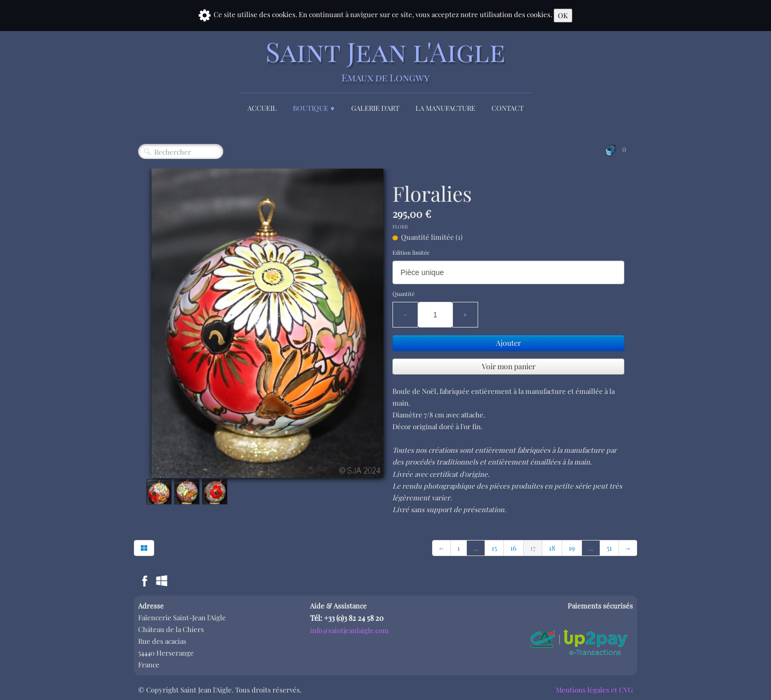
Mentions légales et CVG (594, 690)
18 (552, 548)
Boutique (314, 108)
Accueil (262, 108)
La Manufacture (445, 108)
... (476, 548)
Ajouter (508, 343)
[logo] (385, 60)
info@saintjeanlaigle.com (349, 630)
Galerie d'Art (375, 108)
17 (533, 548)
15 (494, 548)
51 (609, 548)
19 (572, 548)
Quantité (403, 294)
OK (563, 15)
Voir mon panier (509, 366)
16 (513, 548)
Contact (508, 108)
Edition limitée (411, 253)
